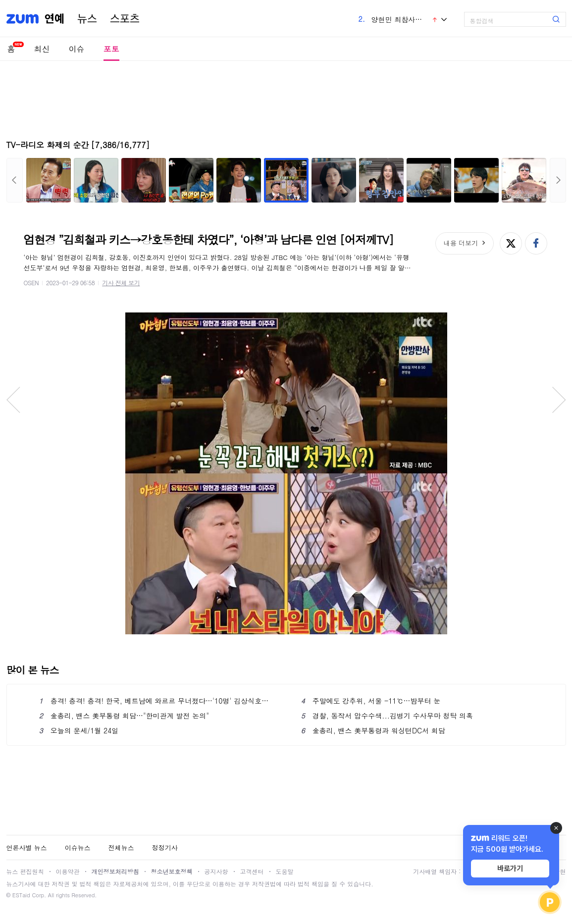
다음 (558, 180)
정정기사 (165, 847)
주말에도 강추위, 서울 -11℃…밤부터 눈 (371, 701)
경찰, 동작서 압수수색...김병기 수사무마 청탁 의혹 (387, 716)
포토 (111, 49)
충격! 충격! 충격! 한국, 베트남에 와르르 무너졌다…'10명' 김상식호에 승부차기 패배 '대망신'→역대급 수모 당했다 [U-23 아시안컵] (155, 701)
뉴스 (87, 19)
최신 (42, 49)
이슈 (77, 49)
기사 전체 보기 (121, 282)
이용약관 (68, 871)
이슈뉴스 (78, 847)
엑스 (511, 243)
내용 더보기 (461, 243)
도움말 (285, 871)
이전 (15, 180)
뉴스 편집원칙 (25, 871)
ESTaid (21, 895)
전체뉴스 (121, 847)
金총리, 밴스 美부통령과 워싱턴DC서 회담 (373, 730)
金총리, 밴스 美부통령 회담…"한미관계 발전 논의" (124, 716)
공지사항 (216, 871)
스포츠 (125, 19)
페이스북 (536, 243)
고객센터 (252, 871)
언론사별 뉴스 (27, 847)
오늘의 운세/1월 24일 (79, 730)
